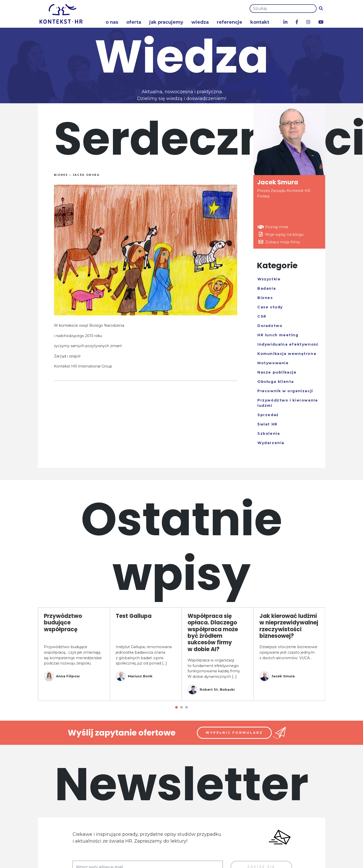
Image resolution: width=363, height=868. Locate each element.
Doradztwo (270, 326)
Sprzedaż (268, 415)
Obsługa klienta (276, 382)
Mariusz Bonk (134, 676)
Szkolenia (269, 433)
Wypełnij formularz (234, 733)
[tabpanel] (74, 654)
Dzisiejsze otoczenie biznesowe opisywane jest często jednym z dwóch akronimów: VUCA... (288, 652)
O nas (112, 22)
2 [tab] (181, 708)
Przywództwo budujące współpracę (63, 623)
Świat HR (267, 424)
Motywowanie (273, 363)
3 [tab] (187, 708)
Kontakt (260, 22)
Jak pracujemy (166, 22)
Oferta (134, 22)
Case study (270, 307)
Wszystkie (269, 279)
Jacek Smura (86, 175)
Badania (267, 288)
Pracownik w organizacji (285, 391)
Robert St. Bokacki (211, 690)
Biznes (61, 175)
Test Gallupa (134, 616)
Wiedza (200, 22)
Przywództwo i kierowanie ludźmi (288, 403)
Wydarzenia (271, 443)
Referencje (230, 22)
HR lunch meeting (278, 335)
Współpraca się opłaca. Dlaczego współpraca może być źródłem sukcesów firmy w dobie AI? (213, 633)
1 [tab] (176, 708)
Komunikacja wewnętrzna (287, 354)
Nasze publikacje (277, 372)
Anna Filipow (62, 676)
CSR (262, 316)
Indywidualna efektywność (288, 344)
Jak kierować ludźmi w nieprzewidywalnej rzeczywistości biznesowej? (289, 626)
